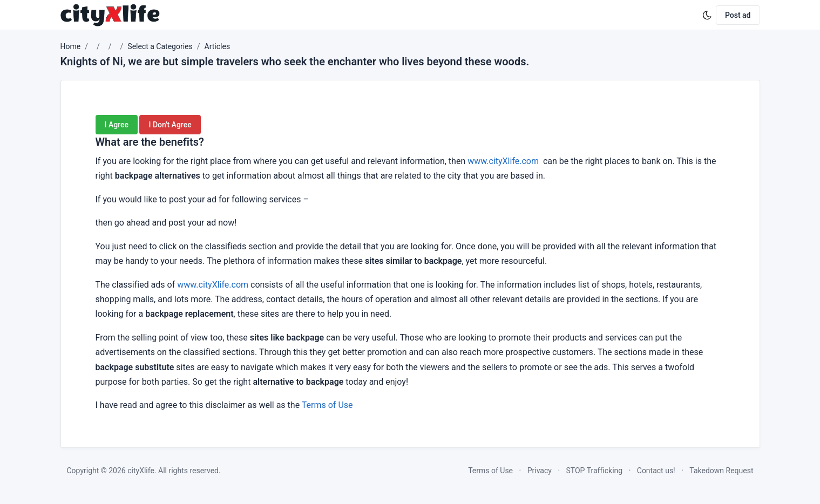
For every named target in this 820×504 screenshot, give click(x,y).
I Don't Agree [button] (170, 125)
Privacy (540, 471)
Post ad (738, 15)
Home (71, 46)
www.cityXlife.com (503, 161)
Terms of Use (327, 405)
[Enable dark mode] (707, 15)
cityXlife (141, 471)
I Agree (117, 125)
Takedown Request (721, 471)
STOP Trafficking (595, 471)
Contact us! (656, 471)
